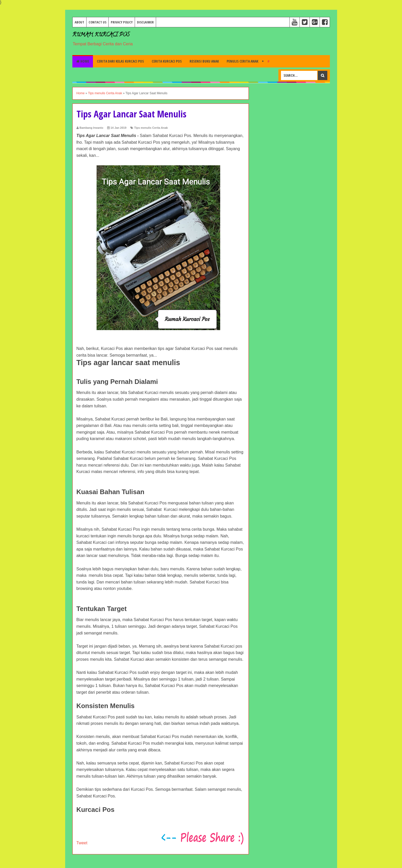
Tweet (82, 843)
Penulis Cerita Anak (242, 61)
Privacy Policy (122, 22)
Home (83, 61)
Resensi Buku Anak (204, 61)
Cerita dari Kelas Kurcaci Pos (120, 61)
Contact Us (97, 22)
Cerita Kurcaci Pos (167, 61)
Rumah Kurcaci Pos (101, 35)
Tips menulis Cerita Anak (151, 128)
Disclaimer (145, 22)
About (79, 22)
